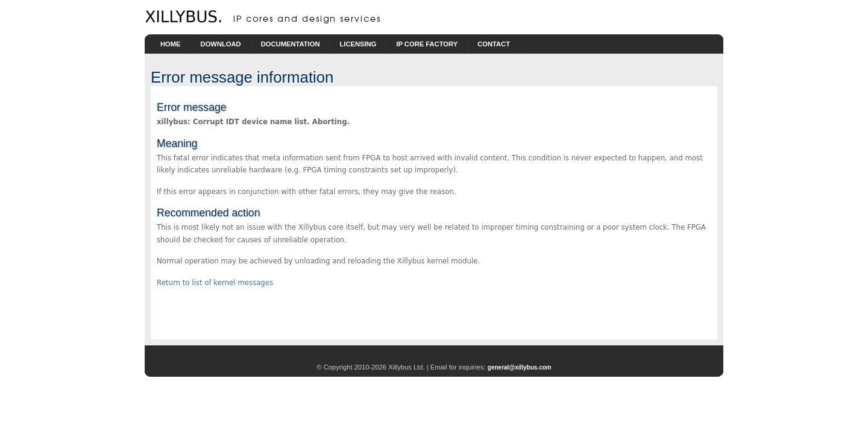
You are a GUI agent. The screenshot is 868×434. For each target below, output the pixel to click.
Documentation (291, 44)
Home (171, 44)
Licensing (358, 44)
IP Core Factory (427, 44)
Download (221, 44)
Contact (494, 44)
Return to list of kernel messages (215, 283)
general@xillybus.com (520, 367)
